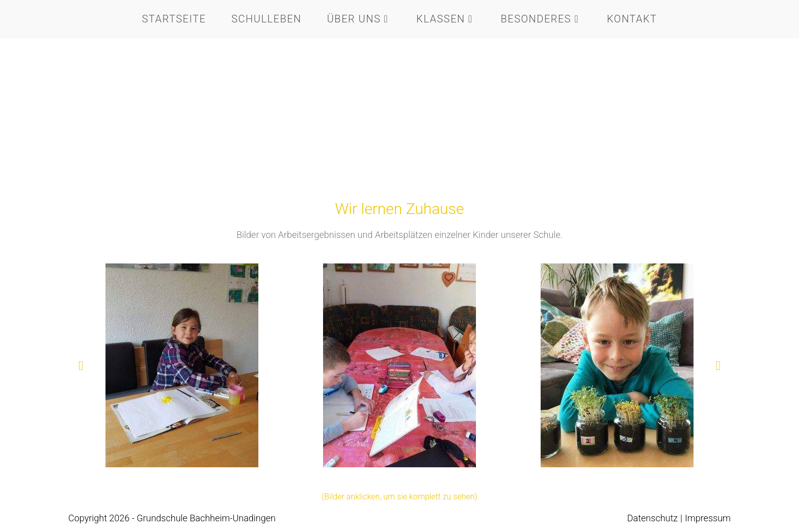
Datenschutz (652, 518)
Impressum (708, 518)
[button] (81, 366)
